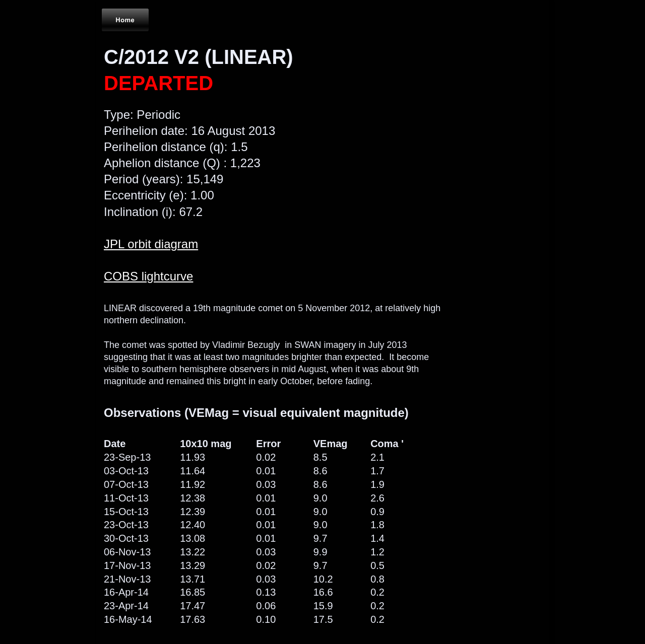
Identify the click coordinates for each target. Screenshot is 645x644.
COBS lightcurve (148, 276)
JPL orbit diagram (151, 244)
